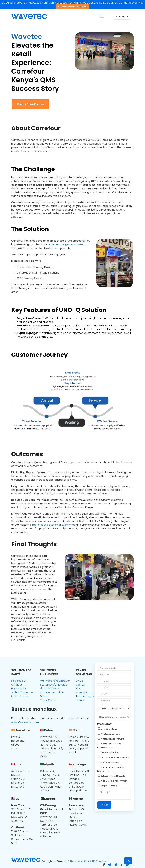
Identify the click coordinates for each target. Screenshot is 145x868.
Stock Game (48, 700)
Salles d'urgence (22, 692)
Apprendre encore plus (73, 6)
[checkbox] (107, 729)
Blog (79, 688)
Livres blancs (80, 683)
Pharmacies (19, 688)
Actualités (82, 692)
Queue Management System (67, 244)
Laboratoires (19, 696)
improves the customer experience (54, 525)
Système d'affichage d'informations (54, 687)
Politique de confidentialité (81, 861)
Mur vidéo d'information (55, 681)
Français (122, 16)
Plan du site (102, 861)
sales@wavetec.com (25, 722)
